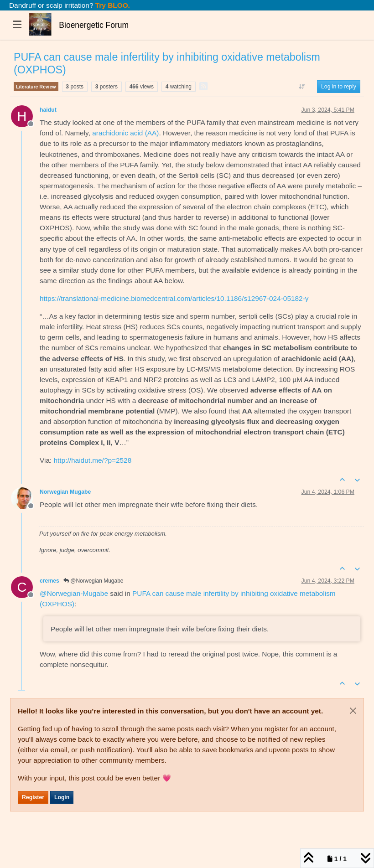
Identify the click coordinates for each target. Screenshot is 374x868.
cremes (49, 581)
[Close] (353, 711)
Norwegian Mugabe (65, 492)
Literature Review (36, 87)
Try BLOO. (112, 5)
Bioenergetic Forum (94, 25)
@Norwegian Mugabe (93, 581)
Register (33, 797)
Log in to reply (339, 87)
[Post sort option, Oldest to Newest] (302, 87)
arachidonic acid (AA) (125, 133)
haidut (48, 110)
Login (62, 797)
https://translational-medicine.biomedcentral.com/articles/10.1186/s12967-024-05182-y (174, 298)
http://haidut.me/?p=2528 (93, 460)
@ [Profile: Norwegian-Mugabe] (74, 593)
